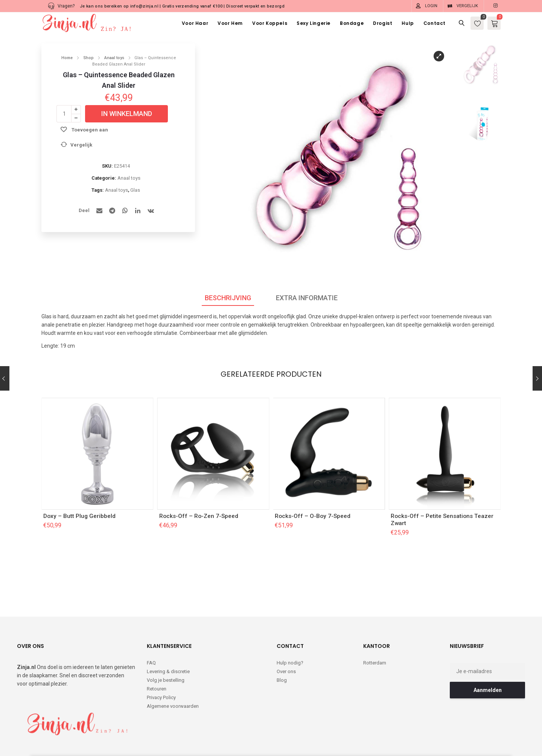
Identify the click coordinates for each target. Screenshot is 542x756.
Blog (282, 644)
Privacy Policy (161, 661)
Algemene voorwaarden (173, 670)
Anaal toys (114, 58)
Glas (135, 190)
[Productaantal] (64, 114)
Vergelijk (467, 6)
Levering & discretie (168, 635)
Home (67, 58)
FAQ (151, 626)
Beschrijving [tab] (228, 298)
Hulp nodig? (290, 626)
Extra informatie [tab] (307, 298)
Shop (88, 58)
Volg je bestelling (166, 644)
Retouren (157, 652)
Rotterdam (375, 626)
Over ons (286, 635)
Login (431, 6)
